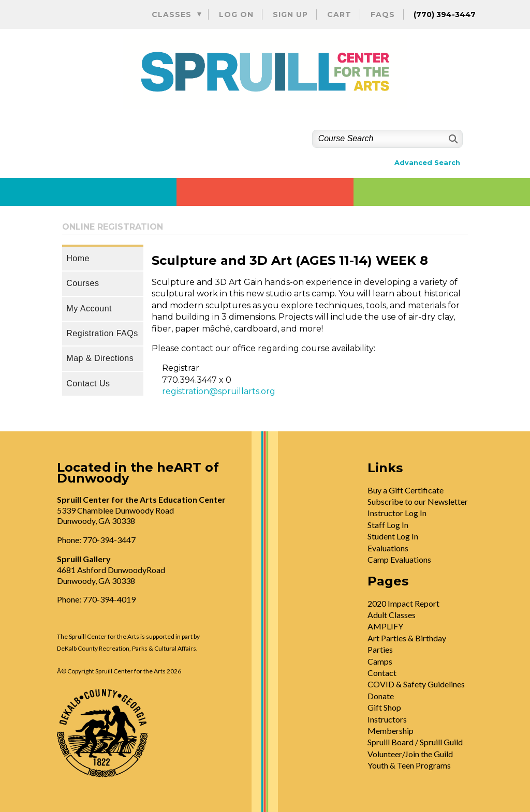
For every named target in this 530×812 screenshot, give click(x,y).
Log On (236, 14)
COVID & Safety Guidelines (416, 684)
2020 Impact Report (403, 603)
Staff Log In (388, 525)
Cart (339, 14)
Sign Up (290, 14)
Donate (381, 696)
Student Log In (393, 536)
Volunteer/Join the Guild (410, 754)
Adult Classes (392, 615)
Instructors (387, 719)
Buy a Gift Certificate (406, 490)
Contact (382, 673)
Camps (380, 661)
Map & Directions (100, 358)
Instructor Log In (397, 513)
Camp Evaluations (399, 559)
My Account (89, 309)
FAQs (383, 14)
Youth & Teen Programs (409, 765)
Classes (172, 14)
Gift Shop (384, 707)
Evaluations (388, 548)
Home (78, 258)
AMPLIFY (385, 626)
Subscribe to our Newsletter (418, 501)
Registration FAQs (102, 333)
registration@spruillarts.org (219, 391)
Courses (83, 283)
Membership (391, 731)
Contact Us (88, 384)
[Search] (452, 139)
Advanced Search (427, 163)
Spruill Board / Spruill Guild (415, 742)
